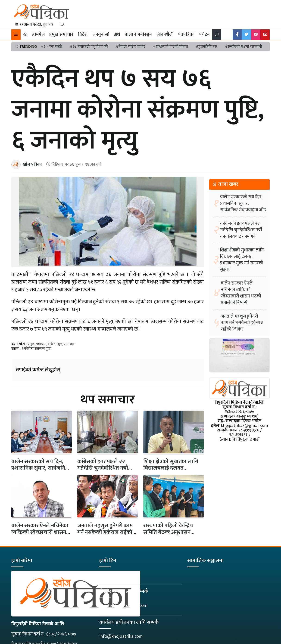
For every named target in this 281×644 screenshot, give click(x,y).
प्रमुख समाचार (61, 34)
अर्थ (117, 34)
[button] (16, 35)
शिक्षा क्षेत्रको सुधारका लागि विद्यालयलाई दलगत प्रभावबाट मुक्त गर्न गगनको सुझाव (242, 260)
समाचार (69, 344)
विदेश (83, 34)
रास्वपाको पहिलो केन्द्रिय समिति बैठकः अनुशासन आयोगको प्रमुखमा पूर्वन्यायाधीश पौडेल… (168, 536)
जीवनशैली (165, 34)
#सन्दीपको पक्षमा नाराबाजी (243, 47)
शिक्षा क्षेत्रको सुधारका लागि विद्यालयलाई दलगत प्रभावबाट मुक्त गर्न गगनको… (172, 468)
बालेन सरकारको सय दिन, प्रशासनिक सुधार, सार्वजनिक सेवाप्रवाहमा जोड (40, 468)
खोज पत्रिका (32, 164)
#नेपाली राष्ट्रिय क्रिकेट (131, 47)
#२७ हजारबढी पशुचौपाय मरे (89, 47)
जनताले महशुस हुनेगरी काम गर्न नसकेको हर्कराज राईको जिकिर (105, 532)
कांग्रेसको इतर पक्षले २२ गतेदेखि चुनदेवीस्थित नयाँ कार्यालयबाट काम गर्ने (103, 468)
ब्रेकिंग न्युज (55, 344)
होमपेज (38, 34)
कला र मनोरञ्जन (138, 34)
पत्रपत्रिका (186, 34)
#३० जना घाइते (52, 47)
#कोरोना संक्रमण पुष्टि (36, 349)
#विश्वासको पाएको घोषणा (171, 47)
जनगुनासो (101, 34)
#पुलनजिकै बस (206, 47)
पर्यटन (205, 34)
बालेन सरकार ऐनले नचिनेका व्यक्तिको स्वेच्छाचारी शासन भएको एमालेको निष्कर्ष (40, 532)
